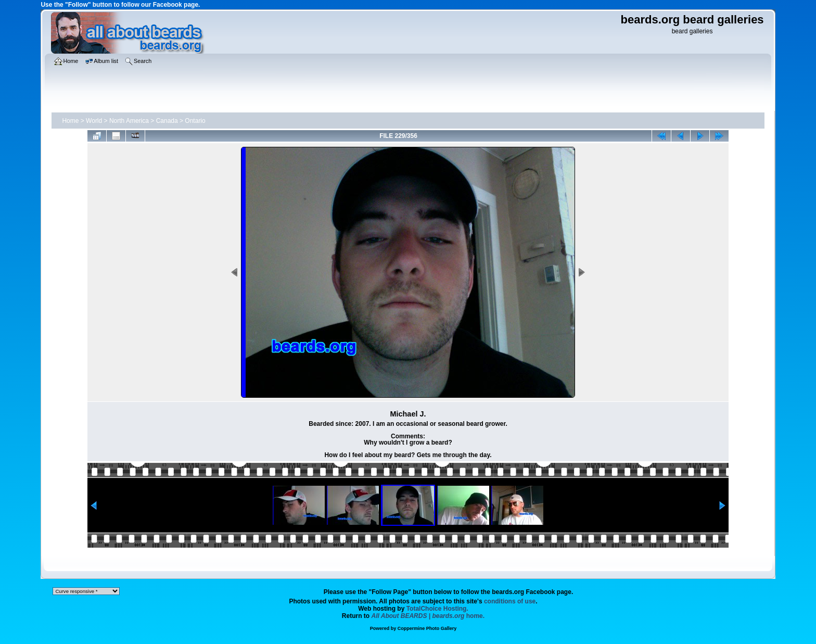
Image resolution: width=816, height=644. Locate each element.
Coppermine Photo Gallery (427, 628)
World (94, 121)
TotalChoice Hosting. (437, 609)
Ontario (195, 121)
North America (129, 121)
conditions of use (510, 601)
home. (428, 616)
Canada (167, 121)
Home (70, 121)
